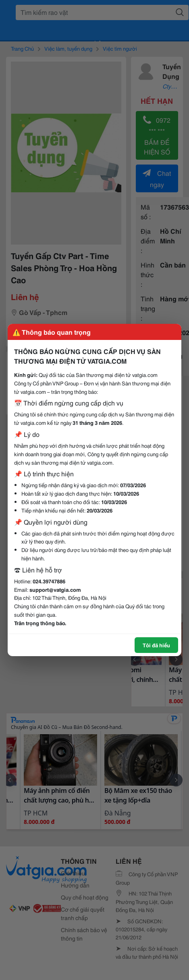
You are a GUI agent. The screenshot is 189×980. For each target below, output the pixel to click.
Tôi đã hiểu (156, 645)
